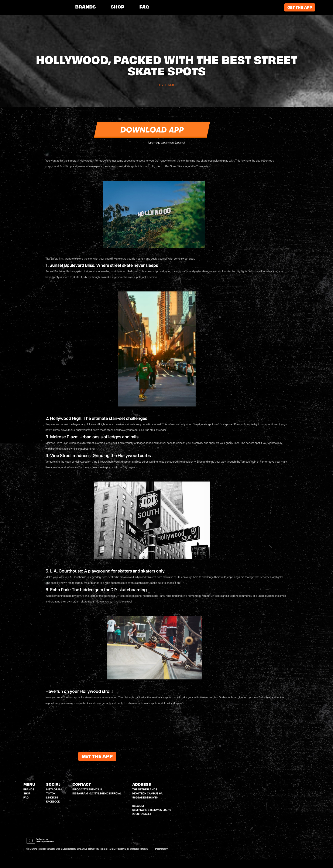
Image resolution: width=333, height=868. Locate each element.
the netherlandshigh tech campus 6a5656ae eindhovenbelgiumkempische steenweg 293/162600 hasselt (152, 802)
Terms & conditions (132, 849)
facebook (53, 802)
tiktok (51, 793)
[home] (44, 7)
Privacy (162, 849)
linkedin (52, 798)
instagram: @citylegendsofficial (97, 793)
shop (118, 7)
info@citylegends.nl (88, 789)
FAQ (144, 7)
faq (26, 798)
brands (85, 7)
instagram (54, 789)
